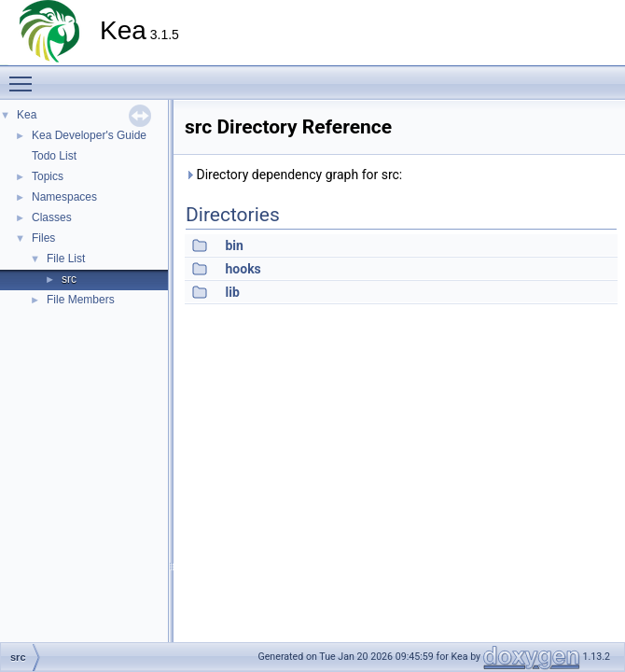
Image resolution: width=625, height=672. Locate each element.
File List (66, 259)
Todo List (54, 156)
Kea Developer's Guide (89, 135)
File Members (81, 300)
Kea (27, 115)
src (69, 279)
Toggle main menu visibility (25, 76)
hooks (243, 269)
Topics (48, 176)
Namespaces (64, 197)
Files (43, 238)
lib (232, 292)
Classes (52, 217)
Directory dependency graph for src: (293, 175)
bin (234, 245)
